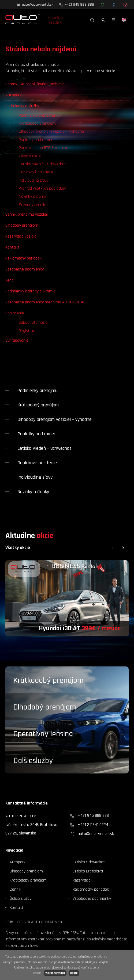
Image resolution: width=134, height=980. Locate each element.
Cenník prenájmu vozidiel (27, 214)
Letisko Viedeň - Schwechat (42, 164)
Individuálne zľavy (34, 180)
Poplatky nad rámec (36, 140)
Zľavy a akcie (30, 156)
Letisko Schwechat (89, 862)
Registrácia (28, 331)
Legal (10, 280)
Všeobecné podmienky (25, 269)
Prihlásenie (15, 313)
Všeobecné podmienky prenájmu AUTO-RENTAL (45, 302)
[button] (113, 548)
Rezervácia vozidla (21, 236)
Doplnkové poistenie (36, 172)
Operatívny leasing (43, 734)
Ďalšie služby (21, 899)
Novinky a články (33, 197)
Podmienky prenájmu (37, 115)
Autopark (13, 95)
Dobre (74, 973)
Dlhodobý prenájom (22, 225)
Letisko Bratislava (88, 871)
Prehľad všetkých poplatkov (42, 188)
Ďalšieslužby (33, 761)
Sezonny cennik (32, 205)
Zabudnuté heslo (33, 323)
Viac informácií (55, 973)
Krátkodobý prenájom (37, 123)
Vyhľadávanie (17, 340)
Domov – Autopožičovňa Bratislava (35, 84)
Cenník (15, 889)
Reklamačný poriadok (23, 258)
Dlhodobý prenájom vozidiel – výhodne (51, 131)
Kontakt (12, 247)
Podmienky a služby (22, 106)
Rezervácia (82, 880)
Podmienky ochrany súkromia (30, 291)
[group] (67, 598)
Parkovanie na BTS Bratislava (44, 148)
